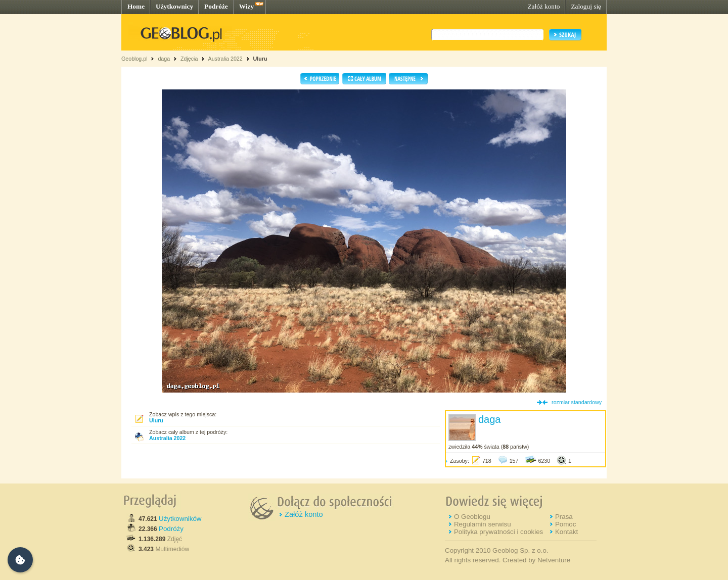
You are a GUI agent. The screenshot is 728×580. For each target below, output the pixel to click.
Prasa (564, 517)
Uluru (260, 59)
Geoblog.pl (134, 59)
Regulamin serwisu (483, 524)
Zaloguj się (586, 6)
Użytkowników (180, 519)
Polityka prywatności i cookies (498, 532)
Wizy (246, 6)
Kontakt (566, 532)
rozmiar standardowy (577, 402)
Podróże (216, 6)
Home (136, 6)
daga (164, 59)
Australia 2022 (225, 59)
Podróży (171, 529)
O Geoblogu (472, 517)
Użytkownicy (174, 6)
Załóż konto (543, 6)
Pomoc (565, 524)
